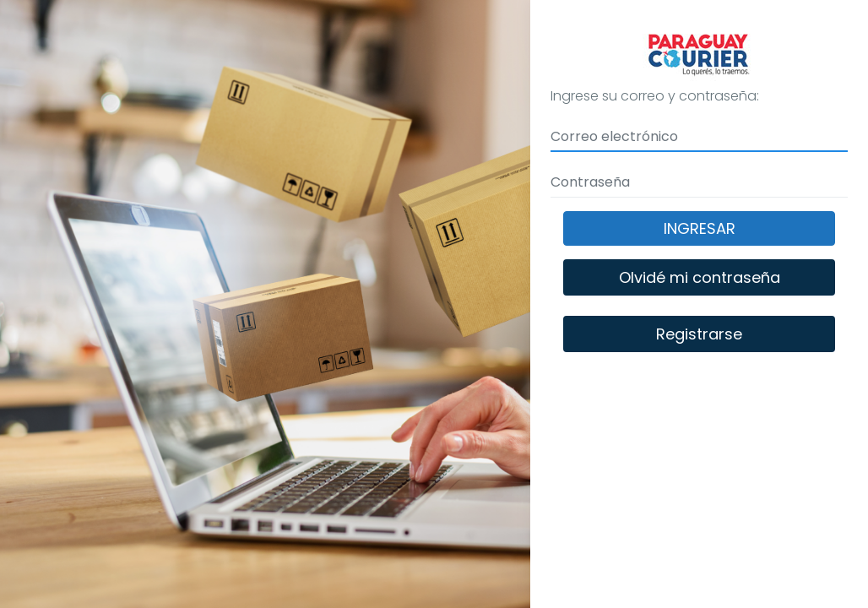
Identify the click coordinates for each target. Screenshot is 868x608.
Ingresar (700, 228)
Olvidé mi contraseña (700, 277)
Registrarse (699, 334)
